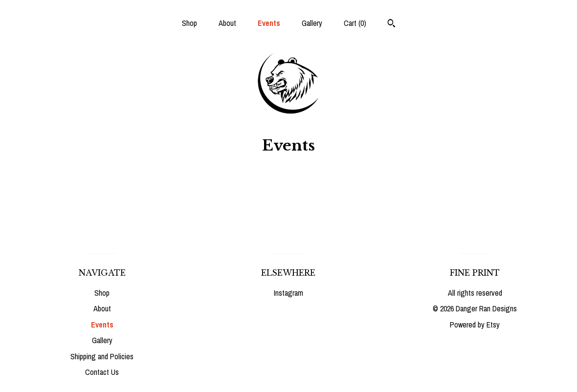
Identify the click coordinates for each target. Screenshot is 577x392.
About (227, 23)
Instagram (288, 293)
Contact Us (102, 372)
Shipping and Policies (102, 356)
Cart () (355, 23)
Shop (189, 23)
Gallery (312, 23)
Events (269, 23)
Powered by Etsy (475, 325)
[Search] (391, 24)
